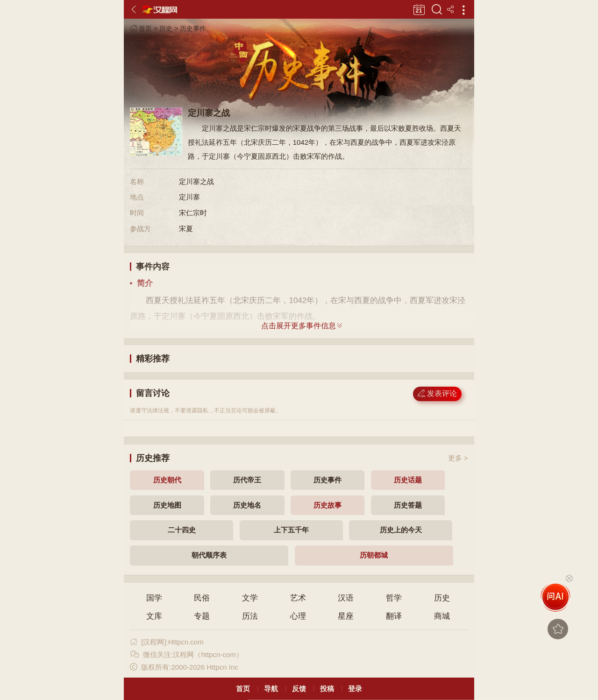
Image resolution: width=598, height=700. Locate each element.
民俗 (202, 598)
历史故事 (327, 505)
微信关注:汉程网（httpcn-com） (186, 654)
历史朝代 (167, 480)
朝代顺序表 (209, 555)
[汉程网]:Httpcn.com (167, 642)
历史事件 (193, 28)
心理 (298, 616)
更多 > (458, 458)
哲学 (394, 598)
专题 (202, 616)
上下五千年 (291, 530)
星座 (346, 616)
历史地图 (167, 505)
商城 (442, 616)
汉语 (346, 598)
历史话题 (408, 480)
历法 (250, 616)
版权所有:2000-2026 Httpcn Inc (184, 667)
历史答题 (408, 505)
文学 (250, 598)
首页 (141, 28)
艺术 (298, 598)
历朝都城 (374, 555)
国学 (154, 598)
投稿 (327, 689)
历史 (166, 28)
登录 (355, 689)
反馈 (299, 689)
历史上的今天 (401, 530)
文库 (154, 616)
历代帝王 (247, 480)
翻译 (394, 616)
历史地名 (247, 505)
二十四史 (182, 530)
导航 (271, 689)
